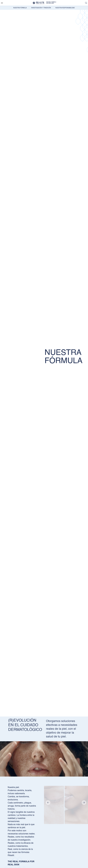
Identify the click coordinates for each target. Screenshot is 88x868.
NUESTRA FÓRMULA (20, 8)
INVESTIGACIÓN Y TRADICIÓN (41, 8)
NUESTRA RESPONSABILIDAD (65, 8)
